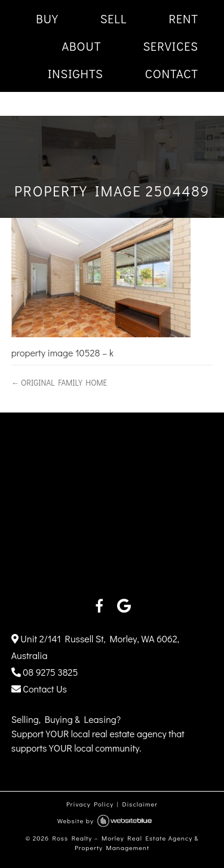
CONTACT (172, 73)
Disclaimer (140, 804)
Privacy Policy (90, 804)
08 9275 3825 (45, 672)
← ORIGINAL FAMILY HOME (59, 383)
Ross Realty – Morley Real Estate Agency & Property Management (126, 843)
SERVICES (171, 46)
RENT (183, 19)
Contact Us (39, 689)
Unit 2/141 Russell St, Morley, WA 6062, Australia (95, 647)
